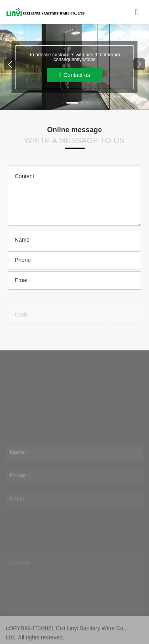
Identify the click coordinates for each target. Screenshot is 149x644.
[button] (62, 103)
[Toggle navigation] (136, 12)
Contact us (74, 75)
